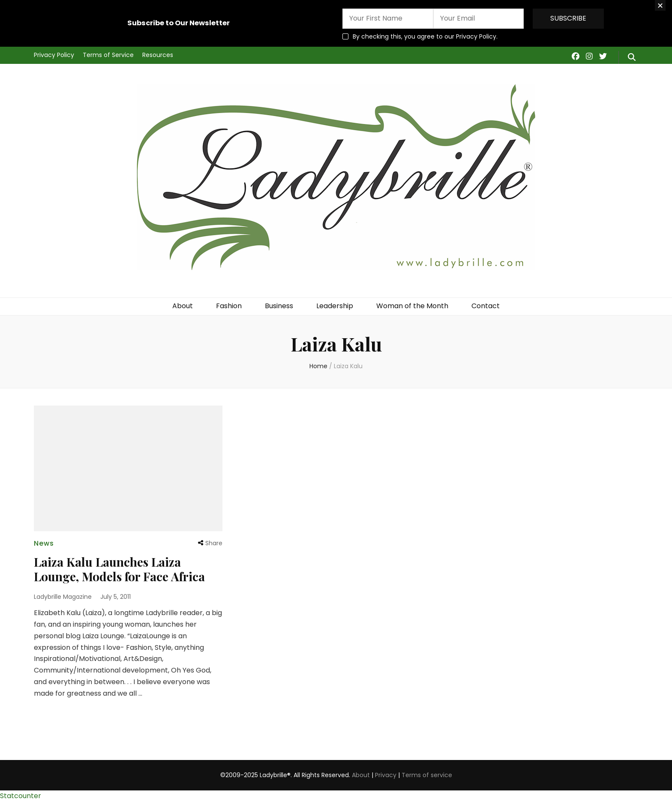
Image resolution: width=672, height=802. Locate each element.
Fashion (229, 306)
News (44, 543)
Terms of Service (108, 55)
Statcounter (21, 796)
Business (279, 306)
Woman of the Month (412, 306)
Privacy (386, 775)
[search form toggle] (632, 57)
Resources (158, 55)
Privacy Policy (54, 55)
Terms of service (427, 775)
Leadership (335, 306)
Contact (486, 306)
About (183, 306)
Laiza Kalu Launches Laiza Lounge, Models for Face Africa (119, 569)
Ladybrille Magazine (63, 597)
